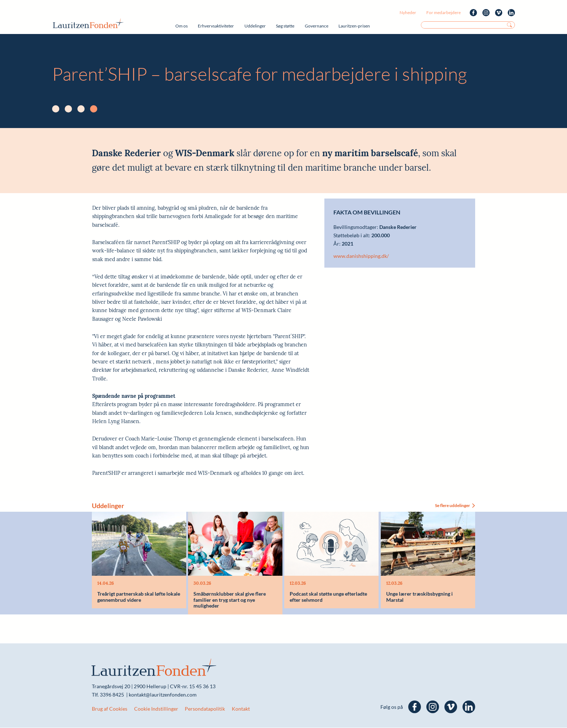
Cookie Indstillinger (156, 709)
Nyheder (408, 12)
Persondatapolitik (205, 709)
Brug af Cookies (110, 709)
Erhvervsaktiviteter (216, 26)
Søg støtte (285, 26)
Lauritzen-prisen (354, 26)
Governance (317, 26)
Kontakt (241, 709)
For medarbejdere (444, 12)
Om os (182, 26)
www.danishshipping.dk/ (361, 256)
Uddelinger (255, 26)
